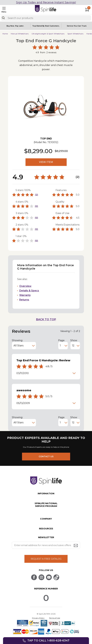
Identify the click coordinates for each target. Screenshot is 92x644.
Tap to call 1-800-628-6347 (48, 641)
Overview (25, 286)
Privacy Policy (38, 618)
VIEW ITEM (46, 162)
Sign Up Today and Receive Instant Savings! (46, 2)
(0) (36, 206)
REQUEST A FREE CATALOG (46, 559)
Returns (24, 300)
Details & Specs (29, 291)
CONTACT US (46, 456)
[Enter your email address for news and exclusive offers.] (46, 545)
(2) (37, 195)
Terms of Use (55, 618)
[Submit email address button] (76, 546)
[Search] (3, 18)
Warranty (25, 295)
